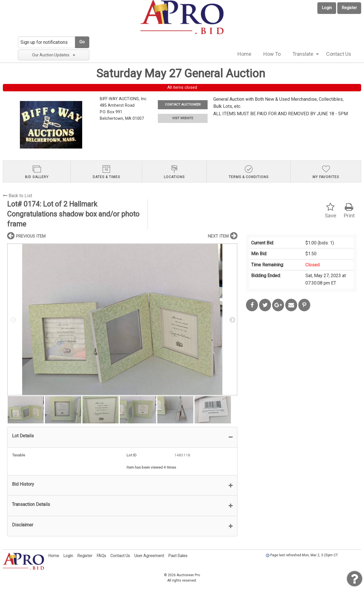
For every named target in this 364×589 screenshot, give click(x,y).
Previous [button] (13, 320)
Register (349, 8)
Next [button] (232, 320)
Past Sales (178, 556)
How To (272, 54)
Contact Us (339, 54)
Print (349, 211)
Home (244, 54)
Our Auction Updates (54, 55)
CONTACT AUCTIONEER (183, 105)
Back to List (17, 196)
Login (327, 8)
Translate (303, 54)
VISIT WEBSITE (183, 118)
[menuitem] (244, 54)
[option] (122, 319)
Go (82, 42)
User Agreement (149, 556)
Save (330, 211)
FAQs (101, 556)
